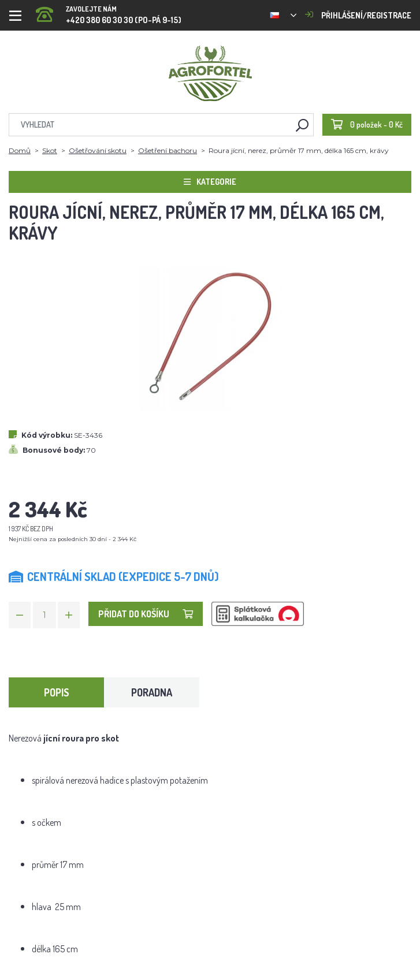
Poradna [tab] (152, 692)
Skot (50, 150)
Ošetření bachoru (168, 150)
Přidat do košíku (146, 614)
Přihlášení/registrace (358, 15)
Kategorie (210, 182)
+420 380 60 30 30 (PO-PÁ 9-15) (109, 11)
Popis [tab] (57, 692)
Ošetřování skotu (98, 150)
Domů (20, 150)
